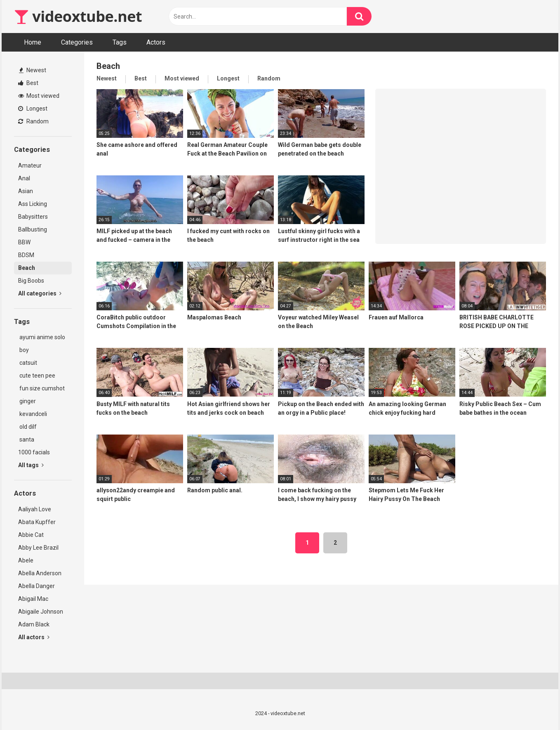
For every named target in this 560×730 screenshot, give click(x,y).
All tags (31, 465)
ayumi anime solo (42, 337)
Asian (26, 191)
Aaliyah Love (35, 509)
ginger (27, 401)
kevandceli (33, 414)
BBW (24, 242)
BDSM (26, 255)
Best (28, 83)
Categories (77, 42)
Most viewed (39, 96)
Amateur (30, 165)
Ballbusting (33, 229)
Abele (26, 560)
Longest (33, 109)
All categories (40, 293)
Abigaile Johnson (41, 612)
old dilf (27, 427)
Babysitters (33, 217)
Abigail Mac (33, 599)
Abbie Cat (31, 535)
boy (24, 350)
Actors (156, 42)
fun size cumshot (41, 388)
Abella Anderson (40, 573)
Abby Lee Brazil (38, 548)
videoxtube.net (78, 16)
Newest (33, 70)
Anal (24, 178)
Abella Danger (36, 586)
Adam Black (34, 624)
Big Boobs (31, 281)
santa (26, 439)
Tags (120, 42)
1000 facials (34, 452)
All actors (34, 637)
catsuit (28, 363)
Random (33, 121)
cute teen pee (37, 376)
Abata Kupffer (37, 522)
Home (33, 42)
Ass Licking (33, 204)
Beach (27, 268)
